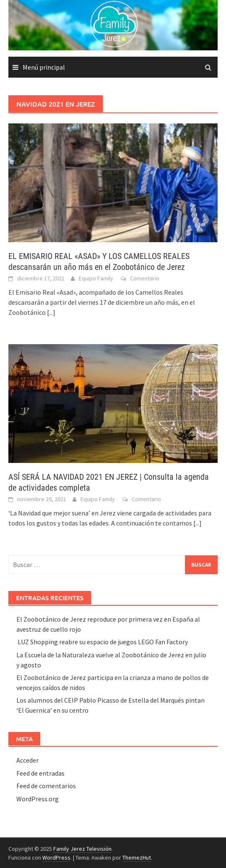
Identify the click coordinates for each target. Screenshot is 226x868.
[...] (51, 312)
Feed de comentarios (46, 786)
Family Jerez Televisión (82, 849)
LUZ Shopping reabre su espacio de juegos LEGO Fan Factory (102, 642)
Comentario (145, 278)
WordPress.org (38, 799)
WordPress (56, 858)
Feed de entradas (40, 773)
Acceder (27, 760)
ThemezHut (137, 858)
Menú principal (44, 67)
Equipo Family (96, 278)
